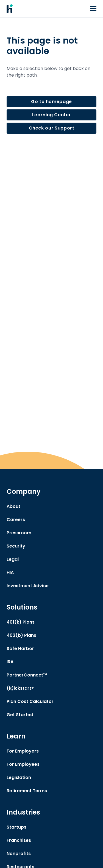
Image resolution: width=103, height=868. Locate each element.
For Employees (23, 764)
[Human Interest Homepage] (10, 9)
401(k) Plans (21, 622)
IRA (10, 662)
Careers (16, 520)
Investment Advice (28, 586)
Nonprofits (19, 854)
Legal (13, 559)
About (13, 506)
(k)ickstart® (20, 688)
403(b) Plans (21, 635)
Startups (16, 827)
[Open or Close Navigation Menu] (93, 9)
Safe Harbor (20, 649)
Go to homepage (51, 102)
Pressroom (19, 533)
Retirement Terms (27, 791)
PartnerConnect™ (27, 675)
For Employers (23, 751)
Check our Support (52, 128)
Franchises (19, 840)
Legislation (19, 777)
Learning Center (52, 115)
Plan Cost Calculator (30, 701)
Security (16, 546)
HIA (10, 572)
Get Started (20, 715)
